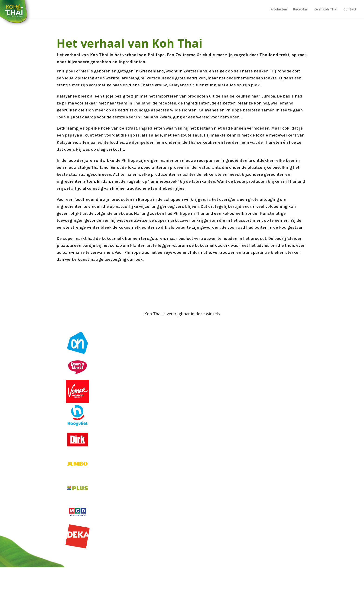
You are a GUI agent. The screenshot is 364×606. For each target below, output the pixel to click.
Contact (350, 10)
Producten (279, 10)
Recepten (301, 10)
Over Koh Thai (326, 10)
